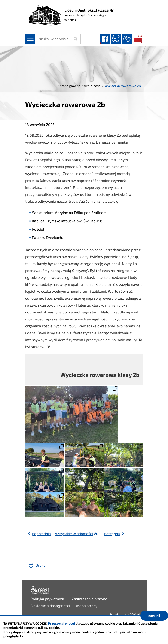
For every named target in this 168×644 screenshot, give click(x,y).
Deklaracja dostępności (40, 590)
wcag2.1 (116, 39)
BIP (138, 39)
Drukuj (41, 565)
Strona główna (69, 86)
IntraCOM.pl (131, 614)
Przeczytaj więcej (61, 623)
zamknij (154, 615)
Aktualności (92, 86)
